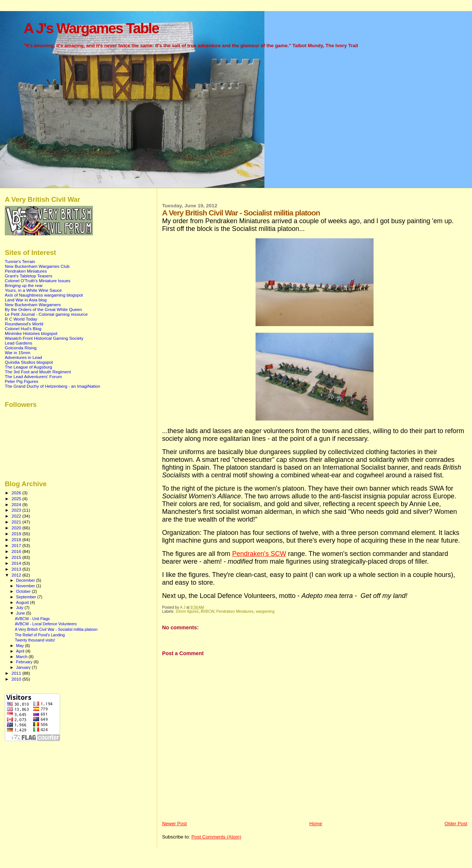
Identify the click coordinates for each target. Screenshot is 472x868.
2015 (17, 557)
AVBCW (207, 611)
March (22, 657)
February (25, 662)
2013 (17, 569)
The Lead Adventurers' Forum (33, 376)
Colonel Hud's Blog (23, 328)
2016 (17, 551)
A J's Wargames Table (91, 28)
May (21, 646)
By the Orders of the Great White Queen (43, 309)
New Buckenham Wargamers (33, 305)
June (21, 613)
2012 (17, 575)
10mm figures (187, 611)
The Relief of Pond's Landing (40, 635)
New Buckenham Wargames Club (37, 266)
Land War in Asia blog (26, 300)
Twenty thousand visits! (35, 640)
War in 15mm (18, 352)
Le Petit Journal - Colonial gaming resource (46, 314)
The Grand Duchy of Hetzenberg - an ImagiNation (53, 386)
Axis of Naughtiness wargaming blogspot (44, 295)
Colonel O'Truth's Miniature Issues (38, 281)
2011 (17, 673)
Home (316, 824)
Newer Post (174, 824)
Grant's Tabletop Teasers (29, 276)
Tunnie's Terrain (20, 261)
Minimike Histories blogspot (31, 333)
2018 (17, 540)
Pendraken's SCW (259, 554)
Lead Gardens (18, 343)
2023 (17, 510)
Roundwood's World (24, 324)
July (20, 608)
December (26, 580)
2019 (17, 534)
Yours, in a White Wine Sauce (33, 290)
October (24, 591)
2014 (17, 563)
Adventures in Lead (23, 357)
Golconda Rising (21, 348)
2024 (17, 504)
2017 (17, 545)
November (26, 586)
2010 (17, 679)
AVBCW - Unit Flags (32, 619)
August (23, 602)
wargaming (265, 611)
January (24, 667)
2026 (17, 493)
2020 (17, 528)
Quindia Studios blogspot (29, 362)
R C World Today (21, 319)
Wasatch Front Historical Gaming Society (44, 338)
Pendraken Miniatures (235, 611)
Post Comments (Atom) (216, 837)
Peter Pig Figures (22, 381)
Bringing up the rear (24, 285)
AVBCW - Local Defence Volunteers (46, 624)
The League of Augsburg (28, 367)
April (21, 651)
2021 (17, 522)
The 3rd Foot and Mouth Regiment (38, 372)
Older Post (456, 824)
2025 (17, 499)
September (27, 597)
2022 (17, 516)
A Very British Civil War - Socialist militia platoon (56, 629)
